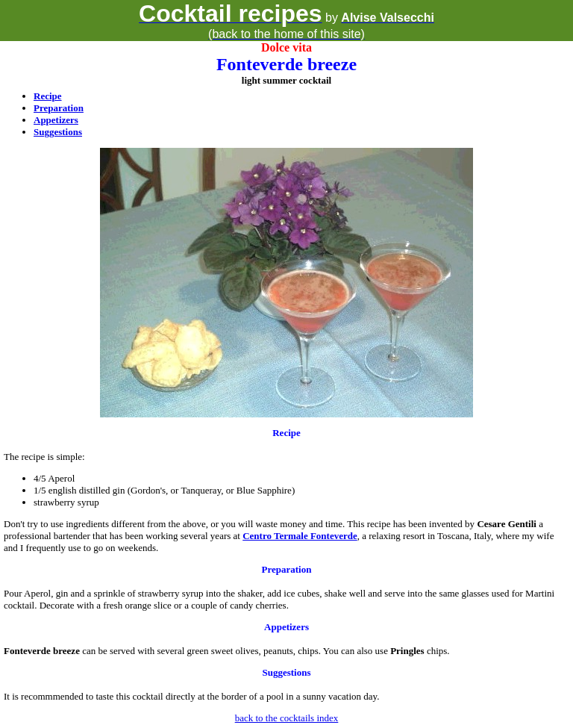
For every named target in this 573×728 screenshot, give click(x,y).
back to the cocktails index (287, 718)
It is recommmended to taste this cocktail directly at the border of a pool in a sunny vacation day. (191, 696)
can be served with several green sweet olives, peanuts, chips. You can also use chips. (227, 651)
